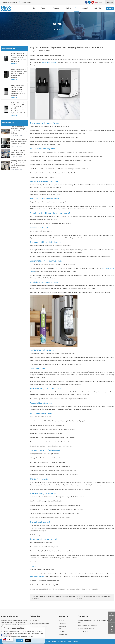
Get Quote (110, 8)
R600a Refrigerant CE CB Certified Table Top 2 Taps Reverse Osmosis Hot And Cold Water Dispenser (19, 73)
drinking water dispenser (37, 577)
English (98, 2)
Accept (20, 641)
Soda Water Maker (37, 621)
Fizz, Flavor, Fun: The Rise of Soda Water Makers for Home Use (18, 152)
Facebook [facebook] (86, 2)
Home (35, 8)
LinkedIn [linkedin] (89, 2)
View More (14, 64)
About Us (44, 8)
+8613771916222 (26, 2)
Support (85, 8)
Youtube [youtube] (93, 2)
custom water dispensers (50, 62)
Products (56, 8)
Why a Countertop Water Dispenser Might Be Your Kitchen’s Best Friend (19, 142)
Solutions (68, 8)
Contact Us (97, 8)
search (110, 2)
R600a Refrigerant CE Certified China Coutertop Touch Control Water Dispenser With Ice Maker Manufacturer (19, 57)
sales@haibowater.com (10, 2)
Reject (28, 641)
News (77, 8)
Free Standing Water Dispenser (40, 624)
